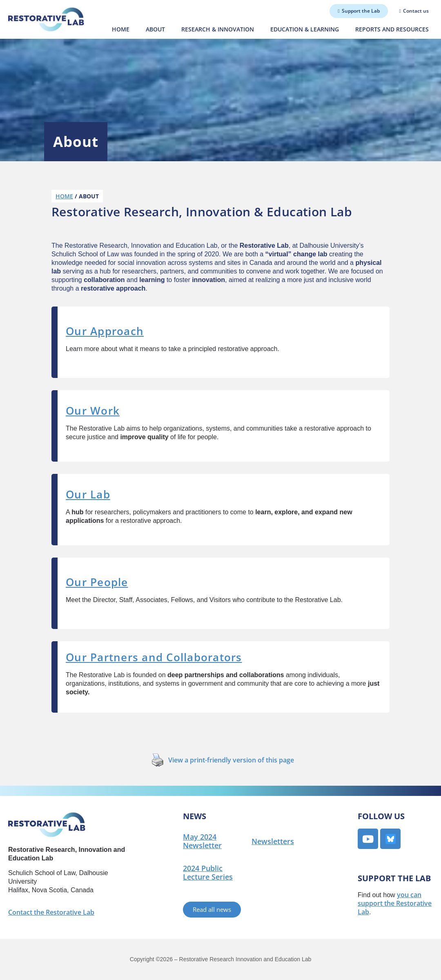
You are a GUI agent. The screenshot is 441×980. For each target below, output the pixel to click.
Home (121, 29)
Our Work (93, 411)
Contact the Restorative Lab (51, 912)
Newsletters (273, 841)
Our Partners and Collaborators (154, 657)
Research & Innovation (218, 29)
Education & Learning (305, 29)
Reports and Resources (392, 29)
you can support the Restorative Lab (395, 903)
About (155, 29)
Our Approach (105, 331)
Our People (97, 582)
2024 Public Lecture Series (208, 872)
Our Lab (88, 494)
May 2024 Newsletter (202, 841)
